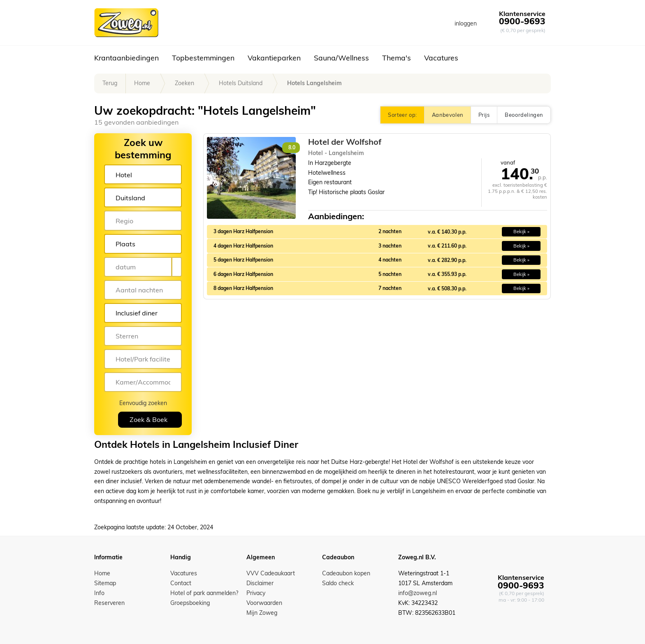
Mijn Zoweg (262, 613)
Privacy (256, 593)
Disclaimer (260, 583)
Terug (110, 83)
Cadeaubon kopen (346, 573)
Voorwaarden (264, 603)
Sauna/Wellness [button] (341, 58)
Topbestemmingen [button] (203, 58)
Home (142, 83)
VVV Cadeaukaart (271, 573)
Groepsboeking (190, 603)
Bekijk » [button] (521, 232)
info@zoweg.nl (418, 593)
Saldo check (338, 583)
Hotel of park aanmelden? (204, 593)
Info (99, 593)
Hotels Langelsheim (314, 83)
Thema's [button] (397, 58)
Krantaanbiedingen (126, 58)
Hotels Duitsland (241, 83)
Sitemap (105, 583)
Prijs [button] (484, 115)
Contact (181, 583)
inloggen (466, 23)
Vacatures (441, 58)
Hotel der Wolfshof (345, 142)
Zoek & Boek (148, 419)
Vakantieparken (274, 58)
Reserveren (109, 603)
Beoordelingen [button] (524, 115)
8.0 (292, 147)
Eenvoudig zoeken (143, 403)
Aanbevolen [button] (448, 115)
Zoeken (184, 83)
